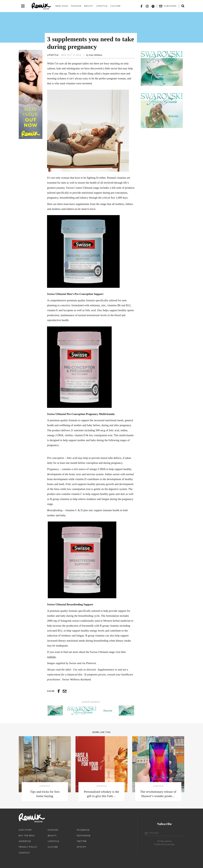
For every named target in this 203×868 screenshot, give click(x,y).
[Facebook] (141, 6)
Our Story (25, 830)
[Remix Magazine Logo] (41, 6)
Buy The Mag (27, 836)
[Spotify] (153, 6)
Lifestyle (102, 6)
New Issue (62, 6)
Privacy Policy (28, 847)
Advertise (25, 841)
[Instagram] (147, 6)
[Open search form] (183, 6)
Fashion (76, 6)
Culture (115, 6)
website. (52, 657)
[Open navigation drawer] (23, 6)
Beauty (89, 6)
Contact (24, 853)
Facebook (83, 830)
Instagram (84, 836)
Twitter (82, 841)
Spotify (82, 847)
